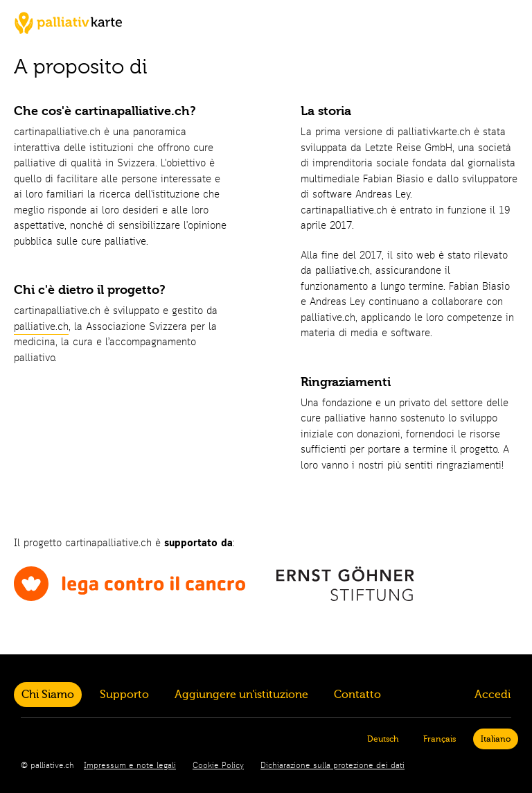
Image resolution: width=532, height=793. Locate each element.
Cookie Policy (218, 766)
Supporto (124, 695)
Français (440, 739)
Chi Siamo (48, 695)
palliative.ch (41, 327)
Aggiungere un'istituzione (241, 695)
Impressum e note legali (130, 766)
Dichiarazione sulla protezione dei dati (332, 766)
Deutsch (383, 739)
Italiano (496, 739)
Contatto (357, 695)
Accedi (493, 695)
